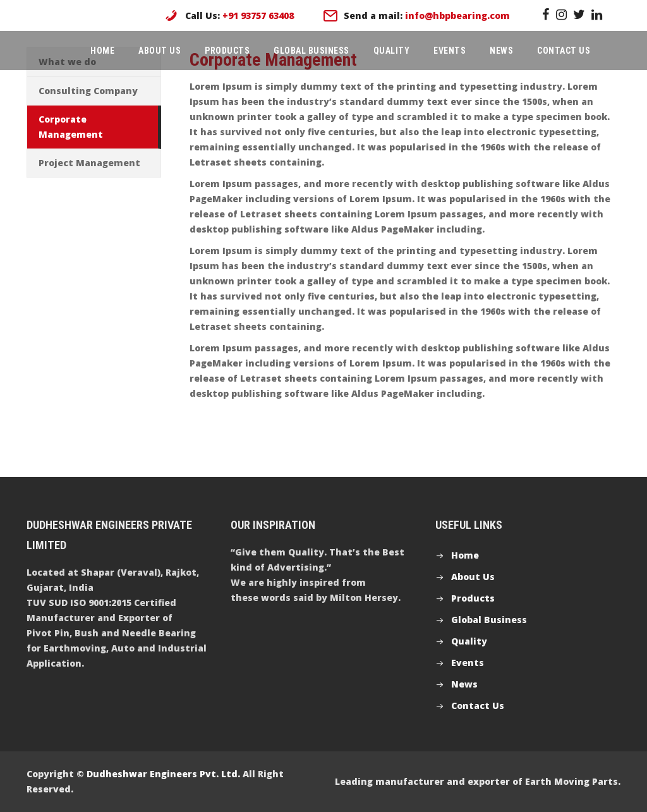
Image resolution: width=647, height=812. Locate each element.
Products (227, 51)
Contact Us (564, 51)
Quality (392, 51)
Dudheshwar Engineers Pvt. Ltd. (163, 774)
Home (102, 51)
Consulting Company (88, 91)
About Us (160, 51)
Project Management (89, 163)
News (501, 51)
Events (450, 51)
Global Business (311, 51)
